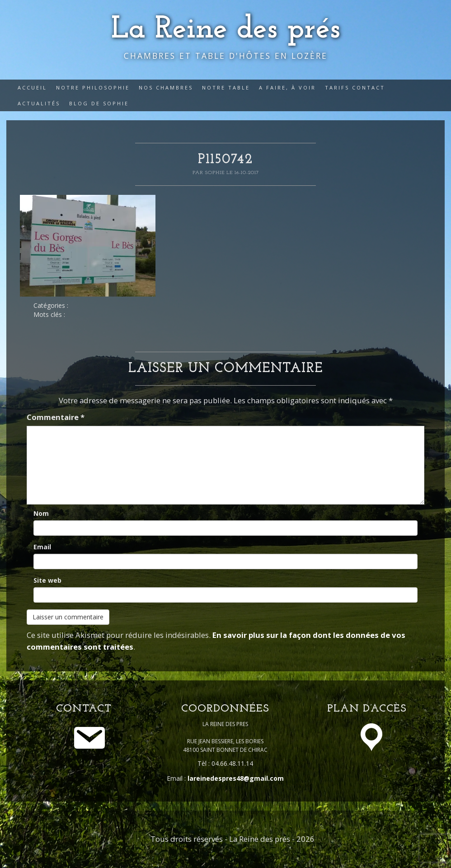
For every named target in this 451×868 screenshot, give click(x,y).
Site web (47, 580)
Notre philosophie (93, 87)
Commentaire (56, 417)
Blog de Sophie (99, 103)
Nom (41, 513)
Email (42, 547)
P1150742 (225, 160)
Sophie (216, 173)
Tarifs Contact (355, 87)
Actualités (39, 103)
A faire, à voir (287, 87)
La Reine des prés (226, 30)
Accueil (32, 87)
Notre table (226, 87)
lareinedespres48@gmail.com (236, 778)
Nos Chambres (166, 87)
